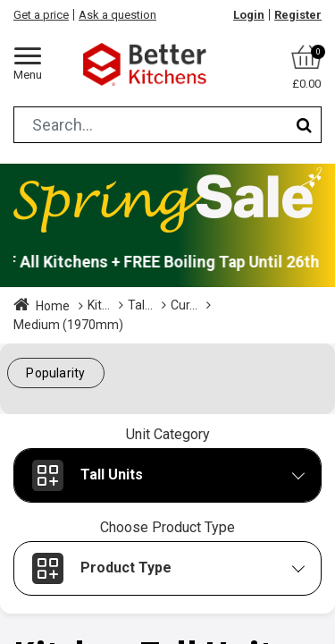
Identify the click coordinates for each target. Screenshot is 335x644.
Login (249, 15)
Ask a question (117, 15)
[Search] (304, 125)
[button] (56, 373)
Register (298, 15)
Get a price (41, 15)
